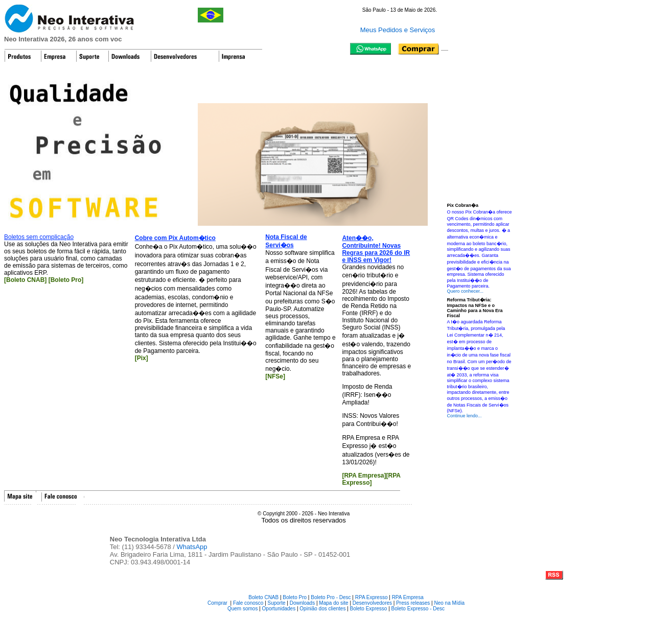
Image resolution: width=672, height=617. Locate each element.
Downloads (302, 603)
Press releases (413, 603)
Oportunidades (279, 609)
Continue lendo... (465, 416)
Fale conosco (248, 603)
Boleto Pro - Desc (331, 597)
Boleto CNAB (263, 597)
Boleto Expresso (369, 609)
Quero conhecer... (466, 291)
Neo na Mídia (449, 603)
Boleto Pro (295, 597)
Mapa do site (333, 603)
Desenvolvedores (372, 603)
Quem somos (242, 609)
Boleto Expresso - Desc (418, 609)
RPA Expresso (372, 597)
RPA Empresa (408, 597)
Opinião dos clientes (322, 609)
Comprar (217, 603)
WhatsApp (192, 547)
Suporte (277, 603)
